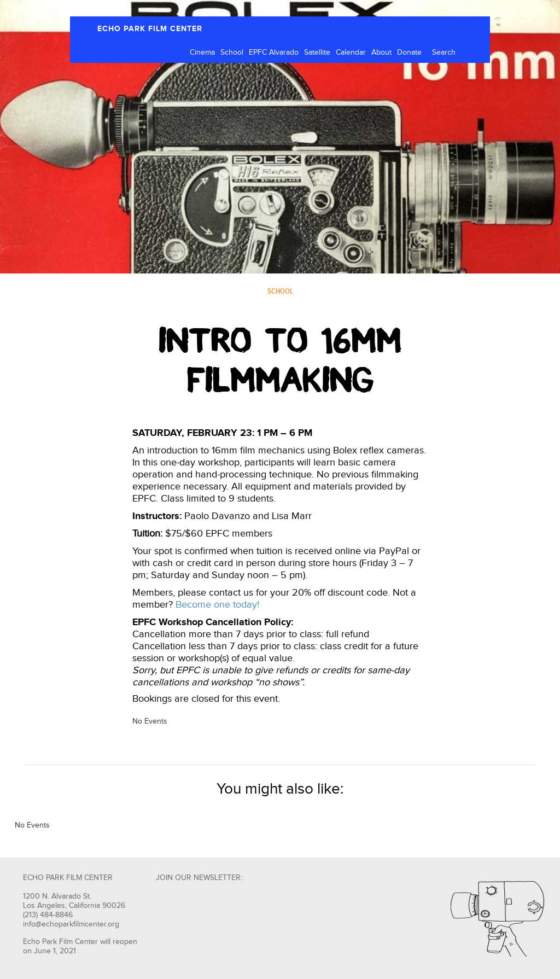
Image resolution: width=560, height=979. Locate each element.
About (381, 53)
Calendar (351, 53)
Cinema (202, 53)
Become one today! (217, 605)
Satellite (317, 53)
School (232, 53)
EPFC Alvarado (274, 53)
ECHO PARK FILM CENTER (150, 29)
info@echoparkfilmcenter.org (71, 924)
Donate (409, 53)
